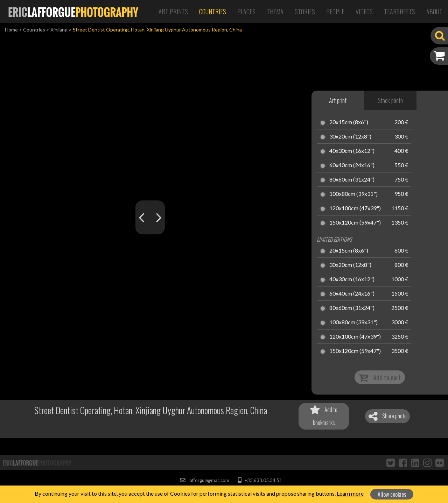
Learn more (350, 493)
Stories (305, 12)
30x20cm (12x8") (350, 137)
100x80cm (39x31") (353, 194)
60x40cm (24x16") (352, 165)
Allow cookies (392, 494)
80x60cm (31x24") (352, 180)
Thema (275, 12)
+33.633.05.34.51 (260, 480)
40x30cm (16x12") (352, 151)
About (434, 12)
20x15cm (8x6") (349, 122)
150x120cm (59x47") (355, 223)
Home (11, 30)
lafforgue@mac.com (204, 480)
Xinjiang (59, 30)
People (335, 12)
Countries (213, 12)
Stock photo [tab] (390, 100)
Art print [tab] (338, 100)
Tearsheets (400, 12)
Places (246, 12)
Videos (364, 12)
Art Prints (173, 12)
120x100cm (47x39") (355, 208)
